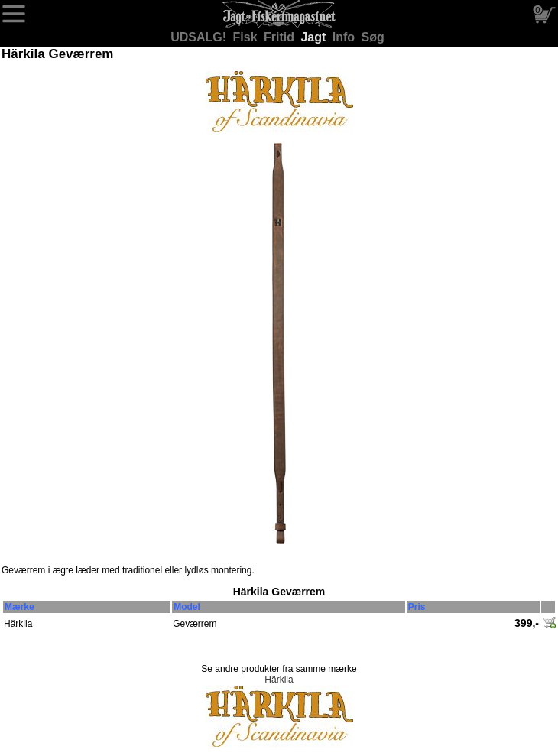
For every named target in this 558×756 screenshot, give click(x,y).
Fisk (247, 37)
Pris (417, 607)
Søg (373, 37)
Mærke (19, 607)
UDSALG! (200, 37)
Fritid (281, 37)
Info (346, 37)
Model (187, 607)
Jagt (315, 37)
